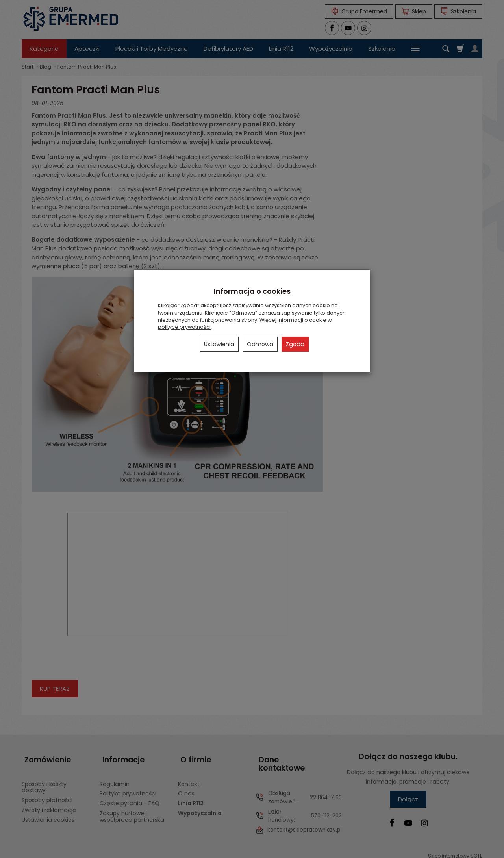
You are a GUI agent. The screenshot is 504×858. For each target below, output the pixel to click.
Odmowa (260, 344)
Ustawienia (219, 344)
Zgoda (295, 344)
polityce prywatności (184, 327)
